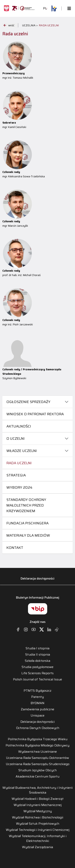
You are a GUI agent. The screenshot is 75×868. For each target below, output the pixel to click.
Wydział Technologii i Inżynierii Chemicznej (38, 830)
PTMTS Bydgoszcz (37, 691)
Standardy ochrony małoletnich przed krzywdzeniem (26, 505)
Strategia (16, 475)
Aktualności (19, 426)
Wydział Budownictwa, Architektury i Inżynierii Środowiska (37, 790)
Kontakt (15, 548)
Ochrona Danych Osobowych (38, 728)
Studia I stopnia (37, 648)
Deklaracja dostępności (37, 578)
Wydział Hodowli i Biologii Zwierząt (38, 799)
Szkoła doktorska (37, 661)
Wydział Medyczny (38, 811)
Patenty (37, 697)
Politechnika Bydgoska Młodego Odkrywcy (37, 745)
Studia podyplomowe (37, 667)
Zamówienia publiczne (37, 709)
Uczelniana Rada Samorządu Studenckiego (38, 764)
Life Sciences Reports (37, 673)
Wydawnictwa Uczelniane (37, 752)
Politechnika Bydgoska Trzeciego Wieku (38, 739)
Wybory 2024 (19, 487)
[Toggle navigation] (68, 9)
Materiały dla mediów (28, 535)
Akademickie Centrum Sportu (37, 777)
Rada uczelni (19, 463)
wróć (9, 25)
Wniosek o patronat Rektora (35, 414)
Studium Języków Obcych (37, 770)
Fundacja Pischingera (27, 523)
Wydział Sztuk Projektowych (38, 824)
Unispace (37, 716)
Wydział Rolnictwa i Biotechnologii (38, 817)
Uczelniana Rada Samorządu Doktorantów (37, 758)
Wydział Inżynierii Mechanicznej (38, 805)
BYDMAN (37, 703)
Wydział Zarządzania (37, 847)
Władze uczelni (22, 451)
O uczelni (15, 439)
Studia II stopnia (38, 655)
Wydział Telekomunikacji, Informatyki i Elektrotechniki (38, 839)
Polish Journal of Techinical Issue (37, 679)
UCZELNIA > (30, 25)
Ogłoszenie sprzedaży (28, 402)
